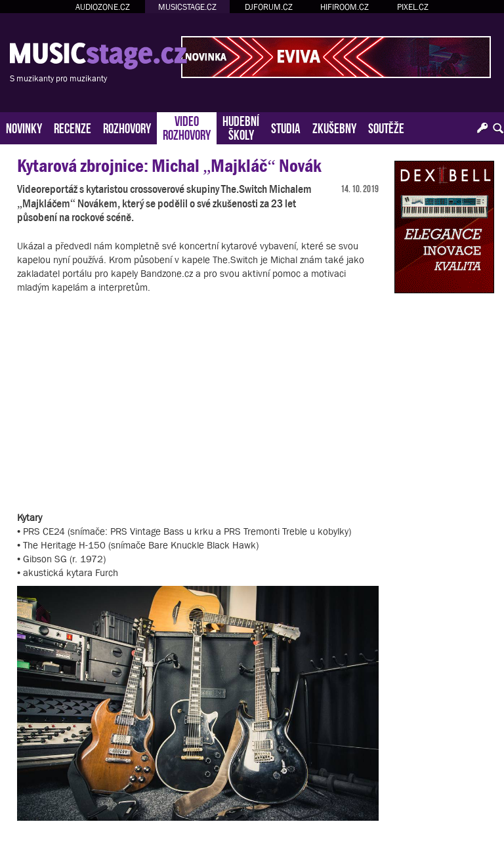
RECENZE (73, 127)
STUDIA (286, 127)
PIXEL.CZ (413, 7)
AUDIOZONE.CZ (103, 7)
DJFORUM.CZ (269, 7)
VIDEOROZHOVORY (187, 127)
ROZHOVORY (127, 127)
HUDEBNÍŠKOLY (241, 127)
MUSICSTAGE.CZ (187, 7)
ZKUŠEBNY (334, 127)
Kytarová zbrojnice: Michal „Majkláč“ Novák (169, 166)
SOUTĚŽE (386, 127)
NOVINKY (24, 127)
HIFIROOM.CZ (345, 7)
